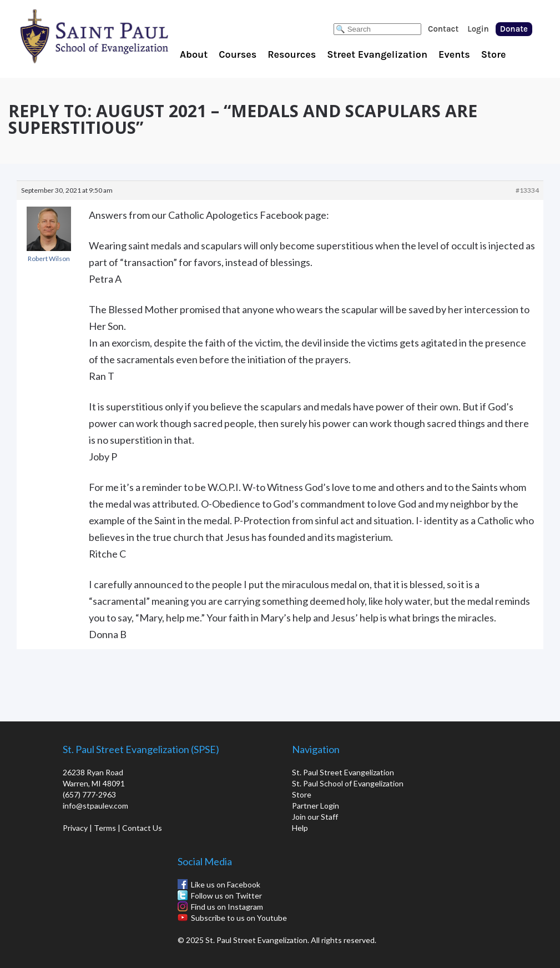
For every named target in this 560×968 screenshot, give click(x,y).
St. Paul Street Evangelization (343, 772)
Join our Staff (315, 817)
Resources (292, 54)
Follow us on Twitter (226, 896)
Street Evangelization (377, 54)
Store (494, 54)
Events (454, 54)
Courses (238, 54)
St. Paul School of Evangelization (117, 36)
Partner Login (316, 806)
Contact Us (142, 828)
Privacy (75, 828)
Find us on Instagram (227, 907)
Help (300, 828)
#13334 (527, 190)
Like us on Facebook (226, 884)
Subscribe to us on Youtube (239, 918)
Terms (105, 828)
